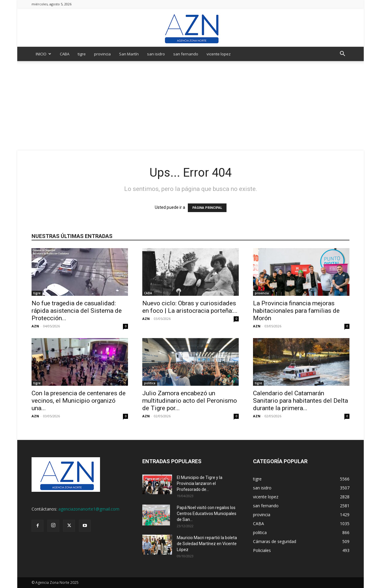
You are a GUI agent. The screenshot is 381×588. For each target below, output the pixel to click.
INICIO (43, 54)
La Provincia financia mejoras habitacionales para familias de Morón (296, 311)
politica (150, 383)
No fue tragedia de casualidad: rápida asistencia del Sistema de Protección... (77, 311)
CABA (65, 54)
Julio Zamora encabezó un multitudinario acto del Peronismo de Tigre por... (190, 401)
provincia (102, 54)
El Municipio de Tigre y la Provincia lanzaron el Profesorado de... (200, 483)
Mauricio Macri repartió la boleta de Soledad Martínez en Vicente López (207, 544)
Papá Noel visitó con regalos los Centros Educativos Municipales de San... (207, 514)
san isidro (156, 54)
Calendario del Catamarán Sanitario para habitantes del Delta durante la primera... (300, 401)
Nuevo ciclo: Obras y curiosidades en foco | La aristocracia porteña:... (190, 307)
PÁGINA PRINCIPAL (207, 208)
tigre (82, 54)
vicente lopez (219, 54)
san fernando (186, 54)
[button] (342, 54)
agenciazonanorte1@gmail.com (89, 509)
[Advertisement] (190, 106)
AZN (35, 326)
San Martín (129, 54)
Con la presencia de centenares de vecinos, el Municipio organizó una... (79, 401)
